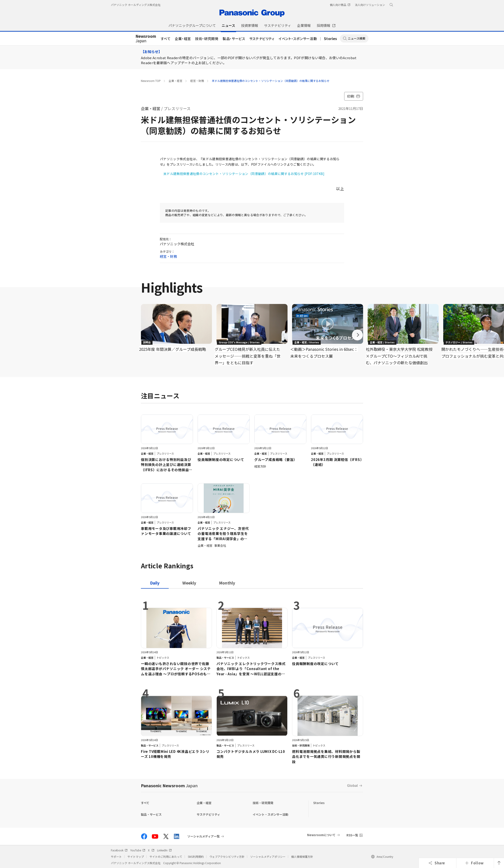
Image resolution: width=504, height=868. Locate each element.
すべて (166, 39)
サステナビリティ (262, 39)
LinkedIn (164, 850)
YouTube (138, 850)
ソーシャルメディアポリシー (268, 857)
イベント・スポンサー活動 (298, 39)
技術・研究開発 (207, 39)
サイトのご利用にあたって (166, 857)
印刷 (354, 96)
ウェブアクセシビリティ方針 (227, 857)
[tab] (189, 583)
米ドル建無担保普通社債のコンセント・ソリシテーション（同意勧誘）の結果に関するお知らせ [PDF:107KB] (244, 174)
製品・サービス (234, 39)
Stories (331, 39)
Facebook (119, 850)
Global (353, 785)
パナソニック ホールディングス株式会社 (136, 5)
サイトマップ (136, 857)
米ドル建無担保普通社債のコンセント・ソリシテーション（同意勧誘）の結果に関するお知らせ (271, 81)
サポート (116, 857)
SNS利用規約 (196, 857)
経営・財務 (197, 81)
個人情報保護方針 (302, 857)
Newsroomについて (321, 835)
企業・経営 (183, 39)
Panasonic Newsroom (169, 785)
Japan (146, 39)
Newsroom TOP (151, 81)
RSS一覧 (352, 835)
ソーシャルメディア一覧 (204, 836)
